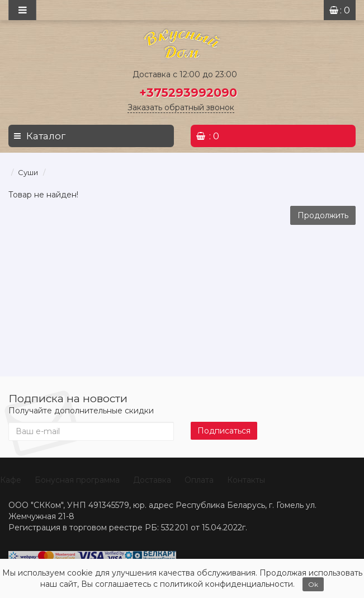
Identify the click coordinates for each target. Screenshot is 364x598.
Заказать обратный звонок (181, 107)
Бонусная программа (77, 480)
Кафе (11, 480)
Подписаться (224, 431)
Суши (28, 172)
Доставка (152, 480)
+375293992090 (188, 93)
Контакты (246, 480)
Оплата (199, 480)
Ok (313, 584)
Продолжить (323, 215)
